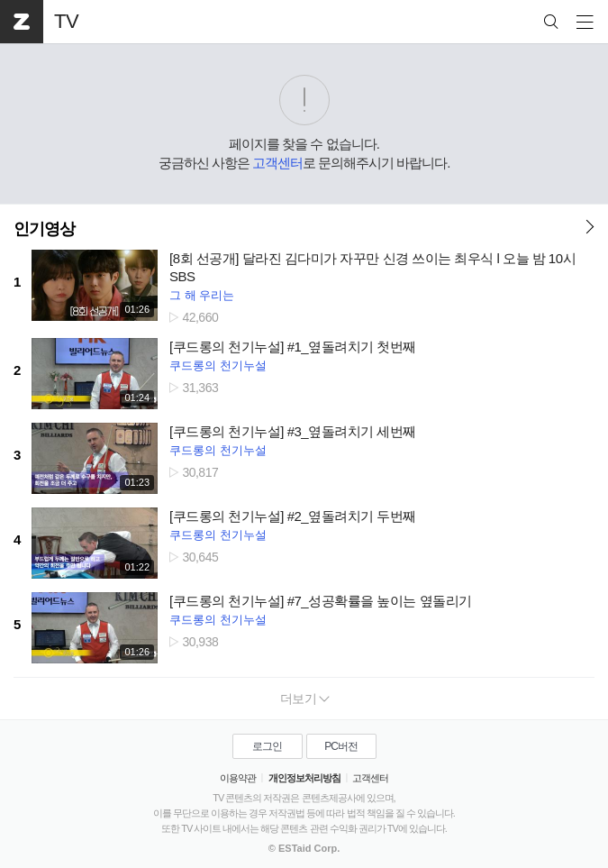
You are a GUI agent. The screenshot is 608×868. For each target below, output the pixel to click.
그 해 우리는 (202, 295)
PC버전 (341, 746)
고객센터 (277, 163)
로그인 (267, 746)
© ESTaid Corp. (304, 848)
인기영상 (44, 229)
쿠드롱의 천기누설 (218, 365)
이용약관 (238, 778)
